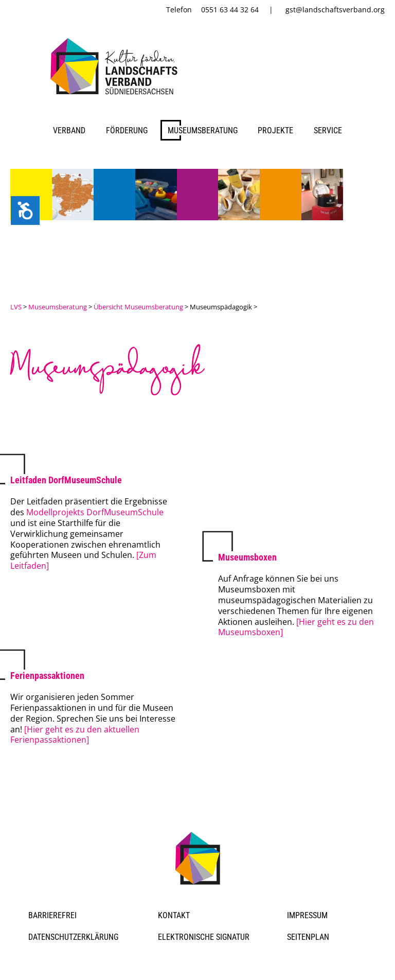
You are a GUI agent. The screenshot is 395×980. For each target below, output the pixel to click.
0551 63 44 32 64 (230, 10)
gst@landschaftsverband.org (335, 10)
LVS (16, 307)
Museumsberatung (203, 130)
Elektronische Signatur (204, 937)
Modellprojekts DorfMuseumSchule (95, 512)
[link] (116, 96)
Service (328, 130)
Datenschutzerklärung (73, 937)
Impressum (307, 915)
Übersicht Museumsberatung (138, 307)
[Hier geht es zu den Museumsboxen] (296, 627)
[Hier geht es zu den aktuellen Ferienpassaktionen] (75, 735)
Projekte (275, 130)
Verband (69, 130)
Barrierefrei (52, 915)
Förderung (127, 130)
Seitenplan (308, 937)
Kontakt (174, 915)
